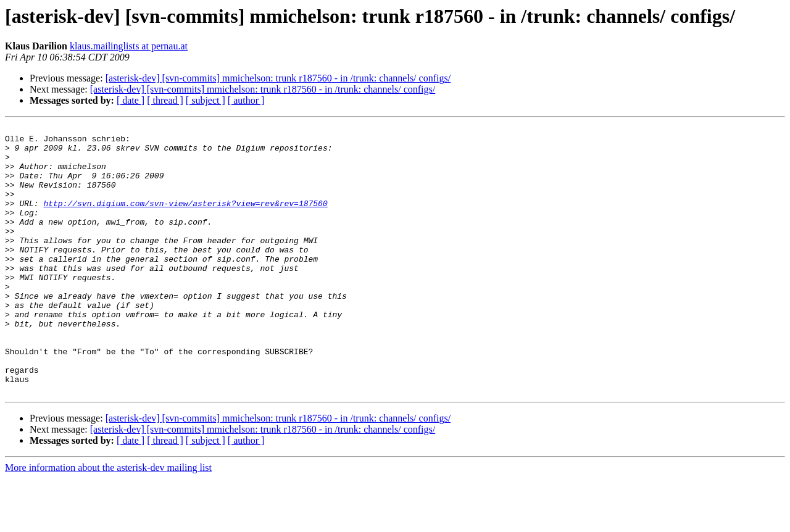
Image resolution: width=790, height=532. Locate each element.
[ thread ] (165, 100)
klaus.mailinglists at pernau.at (129, 46)
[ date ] (131, 100)
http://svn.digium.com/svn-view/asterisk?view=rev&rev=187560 (185, 220)
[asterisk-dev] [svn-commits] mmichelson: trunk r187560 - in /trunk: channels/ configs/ (278, 78)
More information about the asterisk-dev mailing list (108, 521)
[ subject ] (206, 100)
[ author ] (246, 100)
